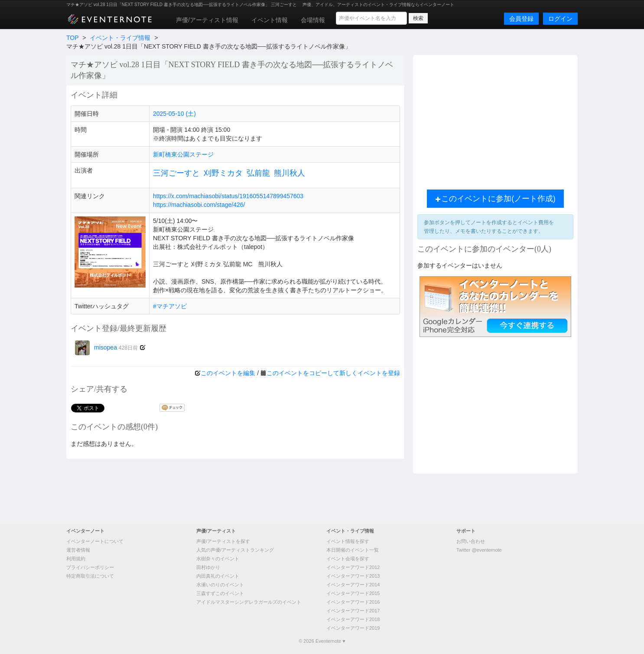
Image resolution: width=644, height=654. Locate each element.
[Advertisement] (495, 120)
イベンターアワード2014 (353, 585)
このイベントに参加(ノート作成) (495, 199)
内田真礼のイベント (218, 576)
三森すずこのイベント (220, 593)
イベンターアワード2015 (353, 593)
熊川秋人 (289, 173)
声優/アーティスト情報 (207, 20)
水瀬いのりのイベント (220, 585)
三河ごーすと (176, 173)
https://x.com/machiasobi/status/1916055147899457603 (228, 196)
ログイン (560, 19)
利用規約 (76, 559)
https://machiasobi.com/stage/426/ (199, 205)
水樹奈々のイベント (218, 559)
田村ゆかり (208, 567)
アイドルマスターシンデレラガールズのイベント (249, 602)
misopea (106, 347)
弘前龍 (258, 173)
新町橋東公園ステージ (183, 154)
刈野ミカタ (223, 173)
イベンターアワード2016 (353, 602)
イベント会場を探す (348, 559)
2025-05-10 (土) (174, 114)
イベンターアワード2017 (353, 611)
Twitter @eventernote (479, 550)
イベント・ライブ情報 (120, 38)
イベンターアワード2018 (353, 619)
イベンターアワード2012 (353, 567)
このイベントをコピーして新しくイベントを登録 (333, 373)
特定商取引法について (90, 576)
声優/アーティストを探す (223, 541)
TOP (72, 38)
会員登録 (521, 19)
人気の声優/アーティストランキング (235, 550)
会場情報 (313, 20)
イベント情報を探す (348, 541)
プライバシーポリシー (90, 567)
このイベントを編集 (228, 373)
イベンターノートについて (95, 541)
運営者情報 (78, 550)
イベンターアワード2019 (353, 628)
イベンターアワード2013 (353, 576)
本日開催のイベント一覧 (353, 550)
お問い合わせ (471, 541)
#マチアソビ (170, 306)
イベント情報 (270, 20)
